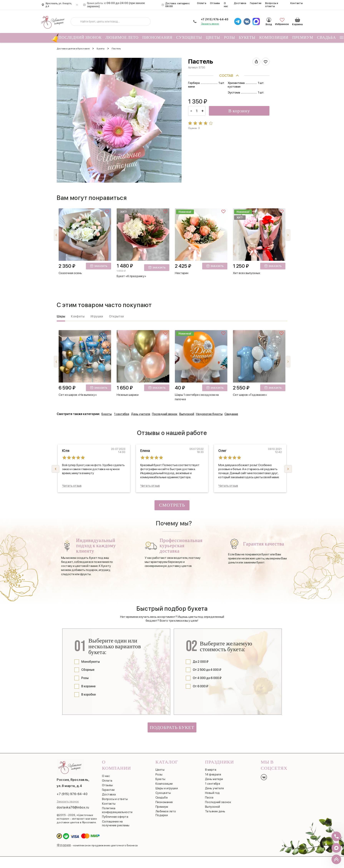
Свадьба (327, 38)
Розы (230, 38)
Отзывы (215, 3)
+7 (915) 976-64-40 (215, 19)
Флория (64, 845)
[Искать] (76, 22)
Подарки (162, 815)
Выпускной (187, 414)
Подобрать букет (172, 728)
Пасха (209, 798)
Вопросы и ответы (272, 5)
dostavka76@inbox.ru (73, 807)
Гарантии (256, 3)
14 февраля (213, 774)
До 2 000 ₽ (201, 662)
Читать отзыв (72, 486)
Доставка (240, 3)
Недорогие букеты (209, 414)
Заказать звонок (210, 24)
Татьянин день (215, 811)
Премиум (303, 38)
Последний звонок (79, 38)
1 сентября (122, 414)
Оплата (202, 3)
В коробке (88, 694)
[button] (288, 235)
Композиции (274, 38)
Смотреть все (172, 506)
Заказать (98, 266)
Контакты (297, 3)
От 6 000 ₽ (201, 686)
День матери (214, 779)
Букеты (247, 38)
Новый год (212, 793)
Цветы (213, 38)
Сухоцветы (189, 38)
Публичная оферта (115, 817)
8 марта (211, 770)
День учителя (141, 414)
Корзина (297, 18)
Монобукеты (91, 662)
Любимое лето (122, 38)
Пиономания (157, 38)
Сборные (88, 670)
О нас (226, 5)
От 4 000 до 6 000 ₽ (207, 678)
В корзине (88, 686)
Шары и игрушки (167, 788)
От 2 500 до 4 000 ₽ (207, 670)
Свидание (231, 414)
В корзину (239, 111)
